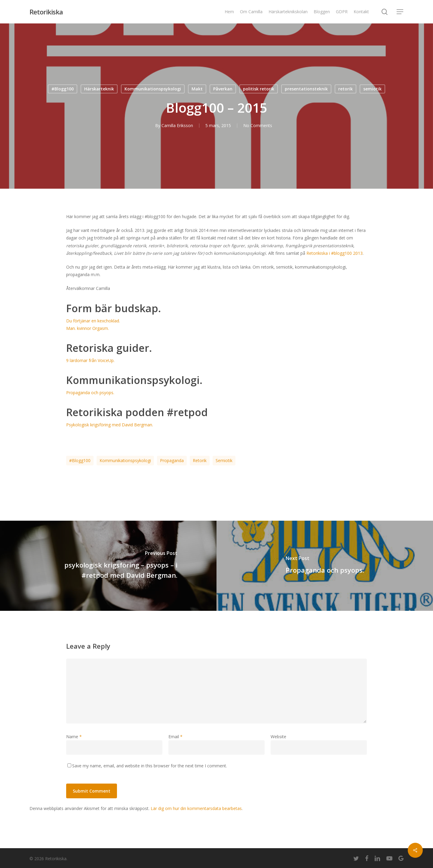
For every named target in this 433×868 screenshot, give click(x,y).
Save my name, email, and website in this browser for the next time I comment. (150, 766)
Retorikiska (46, 12)
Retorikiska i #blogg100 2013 (335, 253)
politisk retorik (259, 89)
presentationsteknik (306, 89)
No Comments (258, 125)
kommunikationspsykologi (125, 460)
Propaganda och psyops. (90, 393)
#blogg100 (80, 460)
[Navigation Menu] (400, 12)
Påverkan (223, 89)
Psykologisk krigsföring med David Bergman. (110, 425)
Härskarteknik (99, 89)
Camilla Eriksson (177, 125)
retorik (345, 89)
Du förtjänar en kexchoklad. (93, 321)
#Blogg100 (63, 89)
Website (278, 737)
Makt (197, 89)
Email (175, 737)
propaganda (172, 460)
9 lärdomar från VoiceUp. (90, 360)
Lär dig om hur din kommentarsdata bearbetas (196, 808)
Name (74, 737)
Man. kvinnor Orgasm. (88, 328)
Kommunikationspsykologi (153, 89)
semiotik (372, 89)
